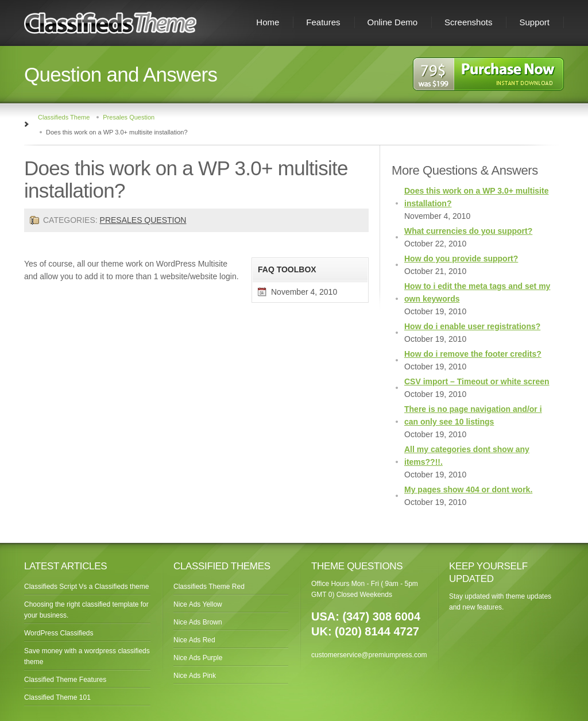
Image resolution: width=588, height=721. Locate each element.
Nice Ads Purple (198, 658)
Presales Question (129, 117)
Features (323, 22)
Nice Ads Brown (198, 622)
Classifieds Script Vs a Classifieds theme (86, 587)
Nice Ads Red (194, 640)
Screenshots (468, 22)
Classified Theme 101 (57, 697)
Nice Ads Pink (195, 676)
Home (268, 22)
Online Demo (393, 22)
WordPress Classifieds (59, 633)
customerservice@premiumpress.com (369, 655)
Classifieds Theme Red (209, 587)
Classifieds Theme (64, 117)
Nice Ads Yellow (198, 604)
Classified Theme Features (65, 680)
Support (534, 22)
